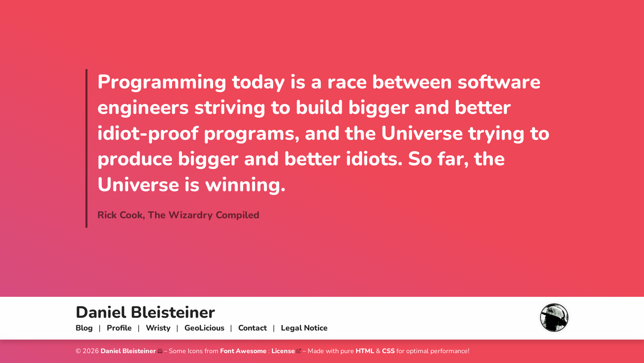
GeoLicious (204, 328)
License (283, 351)
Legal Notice (304, 328)
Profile (119, 328)
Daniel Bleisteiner (145, 312)
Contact (253, 328)
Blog (84, 328)
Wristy (158, 328)
